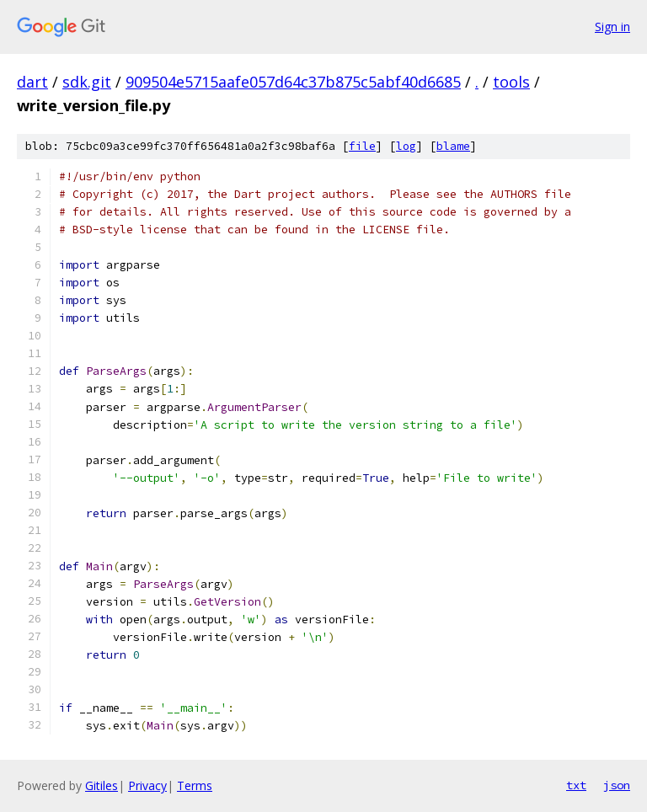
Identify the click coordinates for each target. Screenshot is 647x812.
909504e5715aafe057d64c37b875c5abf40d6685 (293, 82)
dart (32, 82)
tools (511, 82)
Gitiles (102, 785)
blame (453, 146)
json (617, 785)
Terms (195, 785)
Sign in (612, 27)
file (362, 146)
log (406, 146)
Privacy (147, 785)
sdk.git (87, 82)
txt (576, 785)
